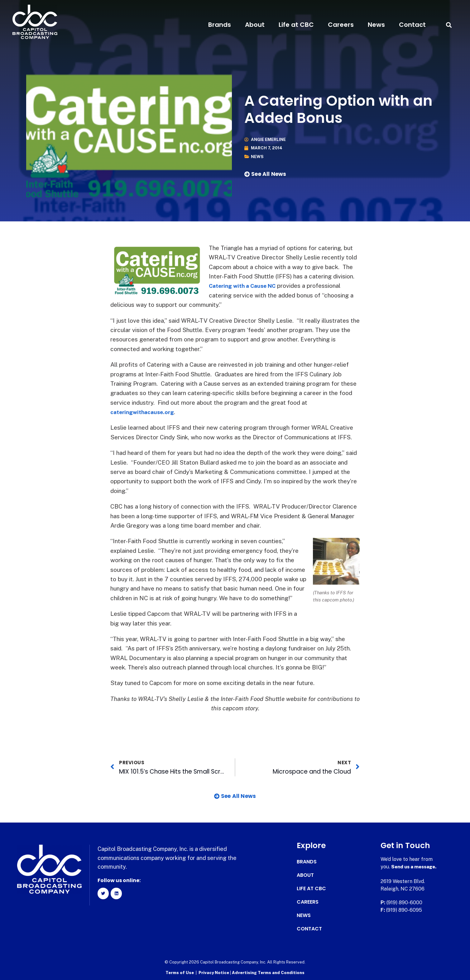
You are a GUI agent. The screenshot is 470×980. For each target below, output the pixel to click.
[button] (449, 25)
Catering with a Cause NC (245, 286)
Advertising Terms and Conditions (268, 972)
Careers (341, 25)
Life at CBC (296, 25)
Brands (220, 25)
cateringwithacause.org (145, 412)
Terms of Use (180, 972)
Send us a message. (415, 867)
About (255, 25)
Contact (412, 25)
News (376, 25)
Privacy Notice (214, 972)
